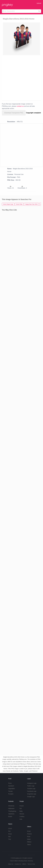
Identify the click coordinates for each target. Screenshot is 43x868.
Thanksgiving (12, 811)
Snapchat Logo (32, 794)
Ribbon (29, 842)
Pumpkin (11, 794)
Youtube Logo (31, 789)
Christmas (11, 806)
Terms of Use (31, 864)
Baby (21, 811)
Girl (21, 808)
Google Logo (31, 797)
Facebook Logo (32, 791)
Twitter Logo (31, 786)
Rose (29, 837)
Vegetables (12, 789)
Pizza (10, 783)
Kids (21, 819)
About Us (11, 864)
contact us (20, 106)
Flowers (29, 834)
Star (9, 837)
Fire (9, 831)
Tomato (10, 791)
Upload (39, 3)
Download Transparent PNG (14, 113)
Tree (10, 839)
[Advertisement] (21, 78)
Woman (22, 814)
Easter (10, 817)
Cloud (10, 829)
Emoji (29, 831)
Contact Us (18, 864)
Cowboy (22, 817)
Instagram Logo (32, 783)
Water (29, 839)
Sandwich (11, 786)
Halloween (11, 808)
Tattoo (29, 845)
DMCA (24, 864)
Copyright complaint (34, 113)
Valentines (11, 814)
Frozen (22, 806)
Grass (10, 834)
